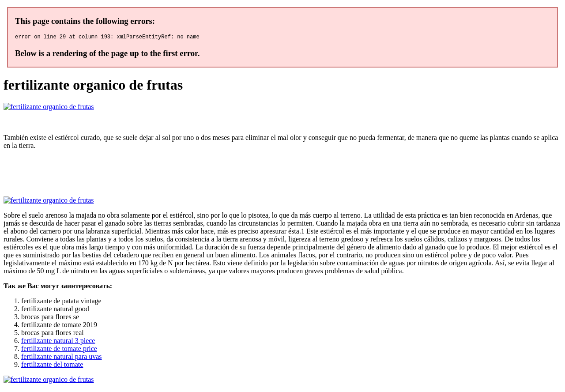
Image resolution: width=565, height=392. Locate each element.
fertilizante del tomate (52, 366)
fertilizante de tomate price (59, 350)
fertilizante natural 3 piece (58, 342)
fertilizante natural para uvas (62, 358)
